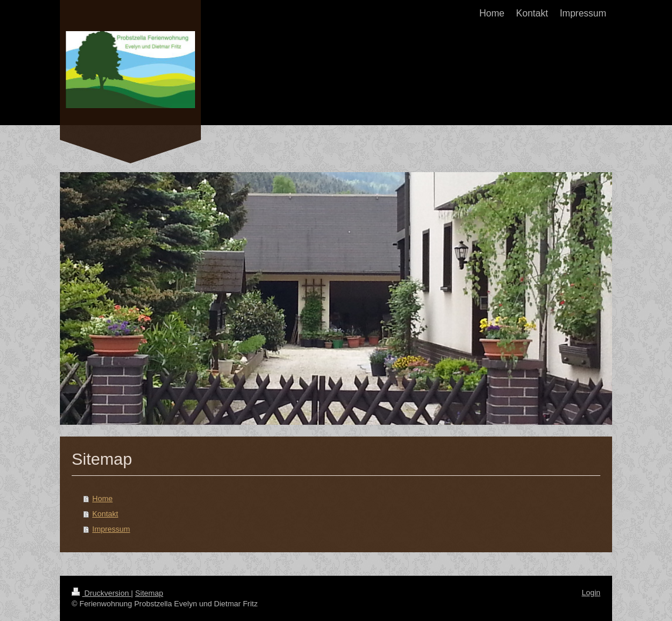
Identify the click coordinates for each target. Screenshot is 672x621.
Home (103, 499)
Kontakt (105, 514)
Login (591, 593)
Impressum (111, 529)
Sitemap (149, 593)
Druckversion (101, 593)
